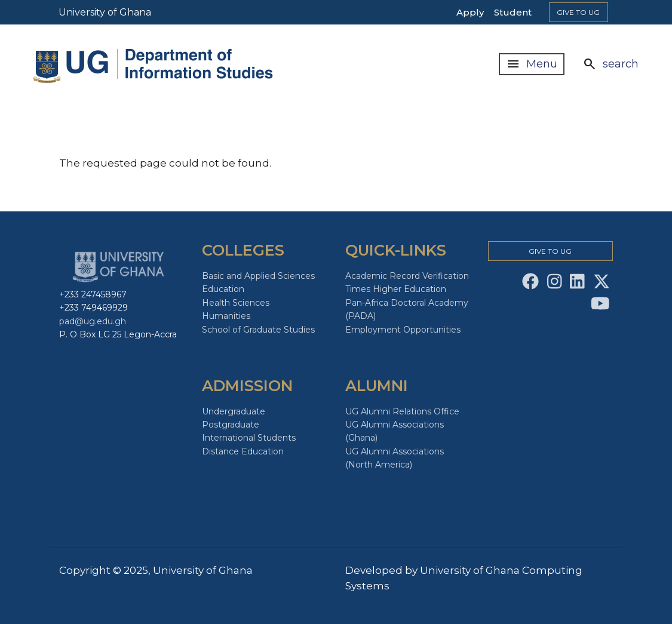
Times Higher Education (396, 289)
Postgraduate (231, 425)
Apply (470, 12)
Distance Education (243, 451)
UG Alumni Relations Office (402, 411)
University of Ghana (105, 12)
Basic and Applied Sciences (258, 276)
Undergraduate (234, 411)
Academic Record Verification (407, 276)
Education (223, 289)
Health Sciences (236, 303)
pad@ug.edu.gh (93, 321)
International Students (249, 438)
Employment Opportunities (403, 330)
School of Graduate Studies (258, 330)
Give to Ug (578, 12)
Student (513, 12)
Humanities (226, 316)
